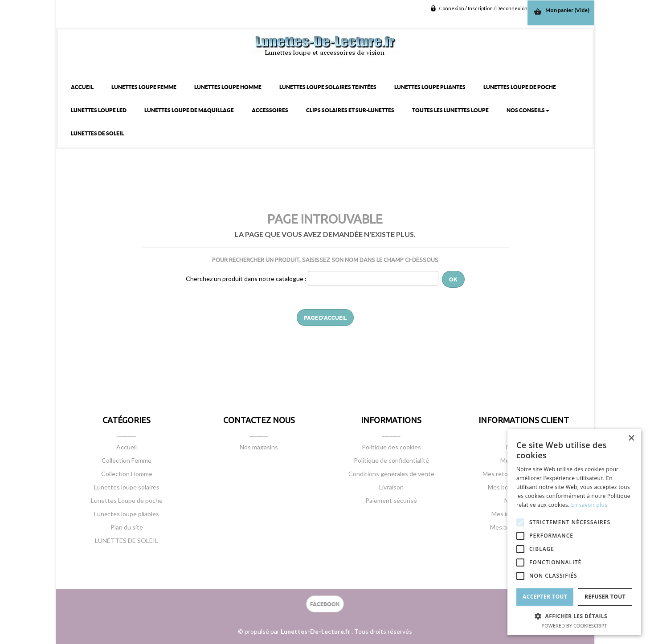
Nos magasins (259, 447)
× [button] (631, 438)
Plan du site (127, 527)
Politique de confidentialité (391, 460)
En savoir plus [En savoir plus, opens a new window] (589, 505)
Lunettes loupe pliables (127, 514)
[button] (574, 616)
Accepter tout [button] (545, 597)
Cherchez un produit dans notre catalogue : (246, 279)
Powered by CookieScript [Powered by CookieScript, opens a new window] (574, 626)
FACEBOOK (325, 604)
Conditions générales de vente (391, 474)
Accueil (127, 447)
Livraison (391, 487)
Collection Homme (127, 474)
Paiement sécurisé (391, 500)
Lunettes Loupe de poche (127, 500)
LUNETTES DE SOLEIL (127, 540)
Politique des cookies (391, 447)
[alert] (574, 532)
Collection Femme (127, 460)
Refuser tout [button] (605, 597)
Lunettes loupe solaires (127, 487)
